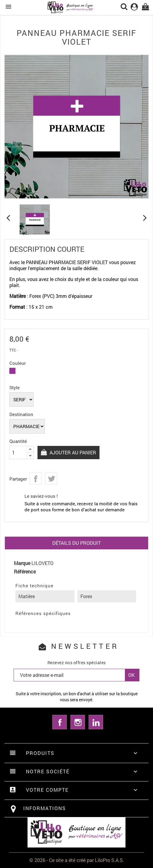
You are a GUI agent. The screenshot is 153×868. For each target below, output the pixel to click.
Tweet (51, 478)
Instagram (78, 722)
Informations (45, 808)
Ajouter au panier (72, 452)
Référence (25, 572)
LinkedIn (96, 722)
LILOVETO (42, 563)
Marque (22, 563)
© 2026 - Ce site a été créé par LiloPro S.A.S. (77, 860)
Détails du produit (76, 543)
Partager (35, 478)
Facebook (60, 722)
